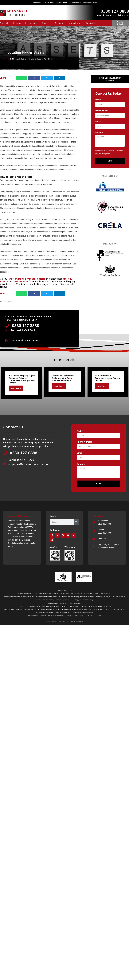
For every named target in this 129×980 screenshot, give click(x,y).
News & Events (75, 23)
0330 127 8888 (115, 11)
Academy (59, 23)
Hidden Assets (8, 302)
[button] (21, 78)
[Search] (76, 522)
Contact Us (91, 23)
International (31, 23)
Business (17, 23)
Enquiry (99, 133)
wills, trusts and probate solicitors (28, 279)
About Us (46, 23)
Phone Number (102, 111)
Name (98, 100)
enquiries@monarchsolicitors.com (113, 15)
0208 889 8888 (20, 281)
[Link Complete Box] (22, 383)
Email (98, 122)
